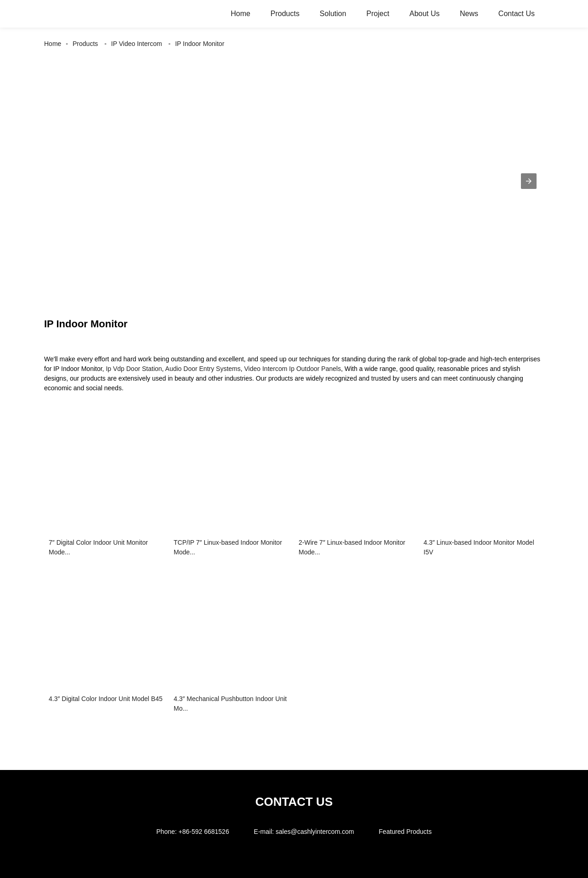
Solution (333, 14)
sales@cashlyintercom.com (315, 832)
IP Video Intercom (137, 44)
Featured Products (405, 832)
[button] (529, 181)
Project (378, 14)
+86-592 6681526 (204, 832)
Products (285, 14)
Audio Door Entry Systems (203, 369)
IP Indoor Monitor (200, 44)
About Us (424, 14)
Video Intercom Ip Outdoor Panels (293, 369)
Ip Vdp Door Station (134, 369)
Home (240, 14)
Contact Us (517, 14)
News (469, 14)
